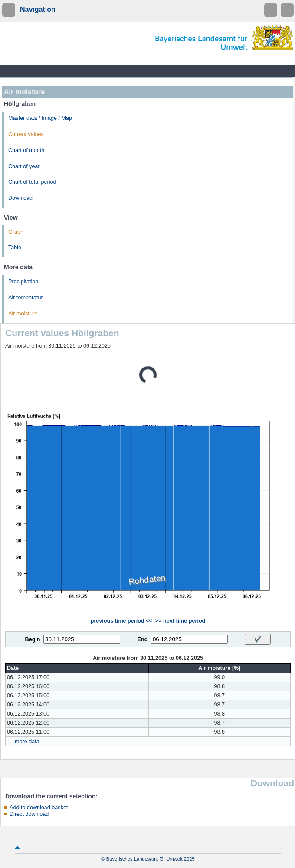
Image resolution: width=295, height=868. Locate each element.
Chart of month (26, 150)
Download (20, 198)
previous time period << (121, 621)
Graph (16, 232)
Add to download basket (39, 808)
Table (15, 248)
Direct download (29, 814)
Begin (33, 639)
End (143, 639)
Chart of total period (32, 182)
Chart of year (24, 166)
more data (27, 742)
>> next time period (180, 621)
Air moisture (23, 314)
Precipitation (23, 282)
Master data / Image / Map (40, 118)
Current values (26, 134)
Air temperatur (26, 298)
